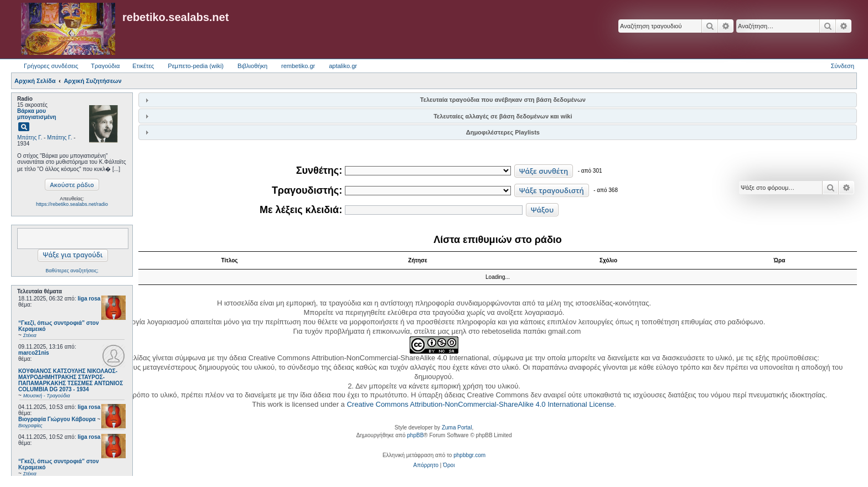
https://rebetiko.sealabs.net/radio (72, 204)
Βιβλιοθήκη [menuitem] (252, 66)
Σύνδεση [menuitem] (843, 66)
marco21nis (34, 353)
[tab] (498, 100)
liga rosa (89, 299)
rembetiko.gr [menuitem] (298, 66)
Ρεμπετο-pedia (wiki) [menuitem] (196, 66)
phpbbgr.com (469, 455)
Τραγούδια (105, 66)
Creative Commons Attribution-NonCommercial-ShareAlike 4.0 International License (480, 404)
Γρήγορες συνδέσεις (51, 66)
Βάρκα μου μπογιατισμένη (37, 114)
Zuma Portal (457, 428)
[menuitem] (426, 465)
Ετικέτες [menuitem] (143, 66)
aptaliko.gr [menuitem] (343, 66)
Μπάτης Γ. (30, 138)
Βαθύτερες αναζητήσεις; (72, 271)
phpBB (415, 435)
